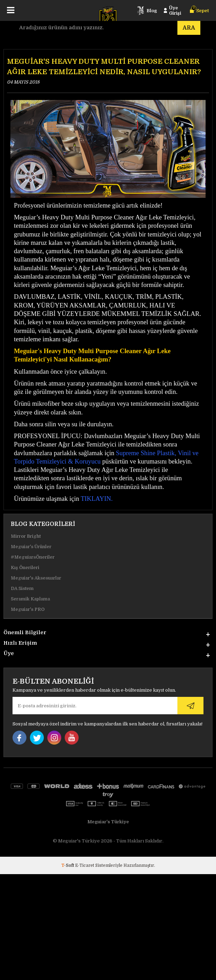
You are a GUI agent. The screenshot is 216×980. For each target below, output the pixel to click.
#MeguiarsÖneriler (33, 557)
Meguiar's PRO (28, 609)
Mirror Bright (26, 536)
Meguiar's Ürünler (31, 547)
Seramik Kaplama (30, 599)
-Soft (68, 865)
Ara (189, 28)
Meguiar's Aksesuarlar (36, 578)
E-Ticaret (85, 865)
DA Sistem (22, 588)
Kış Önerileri (25, 567)
